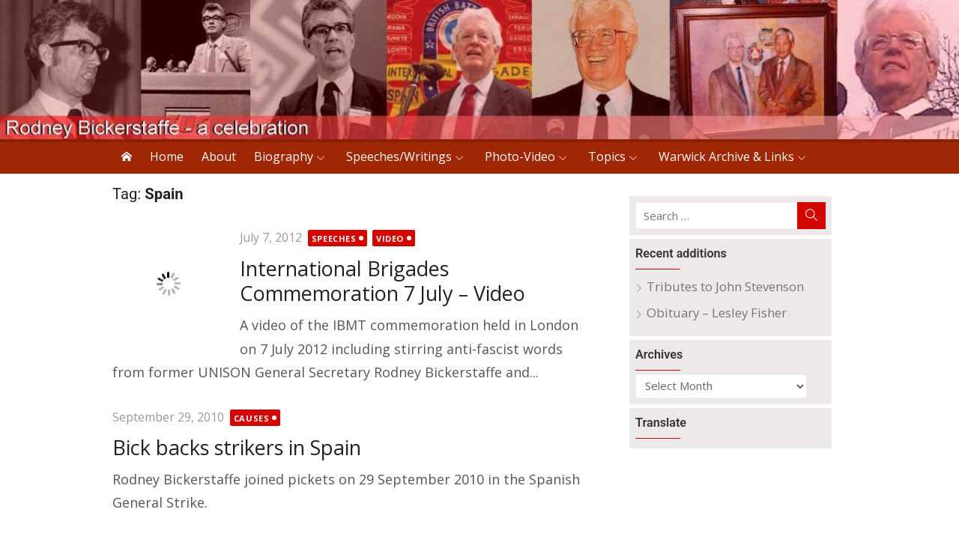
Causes (251, 418)
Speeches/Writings (399, 156)
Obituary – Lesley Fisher (717, 313)
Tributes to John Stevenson (725, 286)
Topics (607, 156)
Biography (284, 156)
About (219, 156)
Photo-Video (520, 156)
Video (390, 238)
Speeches (334, 238)
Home (167, 156)
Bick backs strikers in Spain (237, 447)
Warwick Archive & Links (726, 156)
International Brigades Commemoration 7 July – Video (382, 281)
